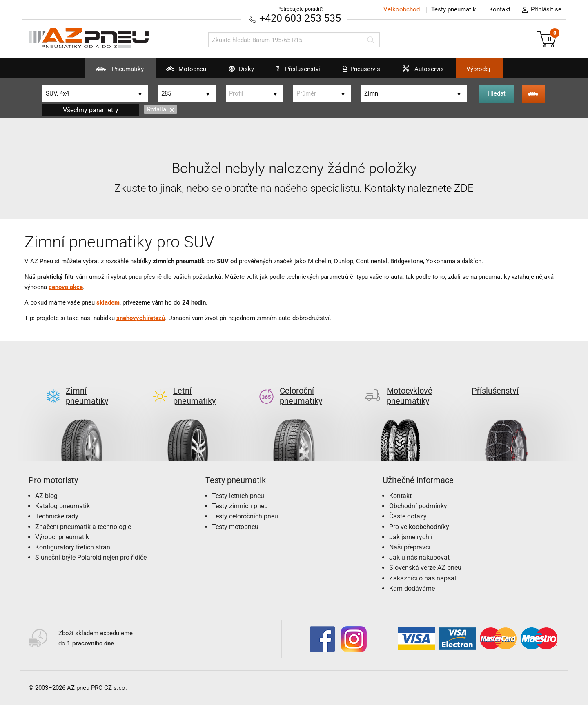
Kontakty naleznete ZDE (419, 188)
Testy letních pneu (238, 496)
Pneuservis (356, 72)
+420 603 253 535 (300, 18)
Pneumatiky (115, 72)
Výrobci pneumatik (62, 537)
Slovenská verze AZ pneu (425, 568)
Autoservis (418, 72)
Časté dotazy (408, 516)
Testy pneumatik (454, 9)
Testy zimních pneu (240, 506)
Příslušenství (298, 69)
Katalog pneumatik (62, 506)
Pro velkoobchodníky (419, 527)
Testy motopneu (235, 527)
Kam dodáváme (412, 588)
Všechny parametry (91, 110)
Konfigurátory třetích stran (73, 547)
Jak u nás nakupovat (419, 557)
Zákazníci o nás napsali (423, 578)
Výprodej (478, 69)
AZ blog (46, 496)
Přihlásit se (539, 10)
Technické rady (57, 516)
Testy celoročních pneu (245, 516)
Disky (236, 72)
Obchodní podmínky (418, 506)
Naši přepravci (410, 547)
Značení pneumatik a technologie (83, 527)
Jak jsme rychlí (411, 537)
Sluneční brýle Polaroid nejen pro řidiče (91, 557)
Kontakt (500, 9)
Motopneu (181, 72)
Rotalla (160, 109)
